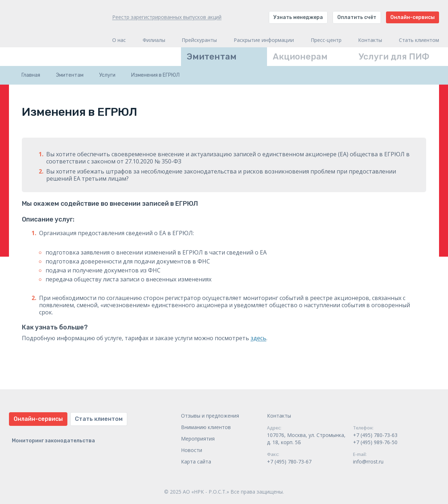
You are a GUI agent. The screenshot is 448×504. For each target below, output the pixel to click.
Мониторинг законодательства (53, 441)
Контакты (370, 40)
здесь (258, 338)
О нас (119, 40)
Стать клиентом (419, 40)
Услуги (107, 75)
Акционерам (300, 57)
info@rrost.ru (368, 462)
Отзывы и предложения (210, 416)
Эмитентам (212, 57)
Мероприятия (198, 439)
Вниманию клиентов (206, 427)
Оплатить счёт (357, 17)
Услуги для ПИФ (394, 57)
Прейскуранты (199, 40)
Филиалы (154, 40)
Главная (31, 75)
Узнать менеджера (298, 17)
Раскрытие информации (264, 40)
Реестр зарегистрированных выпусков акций (167, 17)
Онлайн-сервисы (413, 17)
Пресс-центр (326, 40)
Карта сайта (196, 462)
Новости (192, 450)
